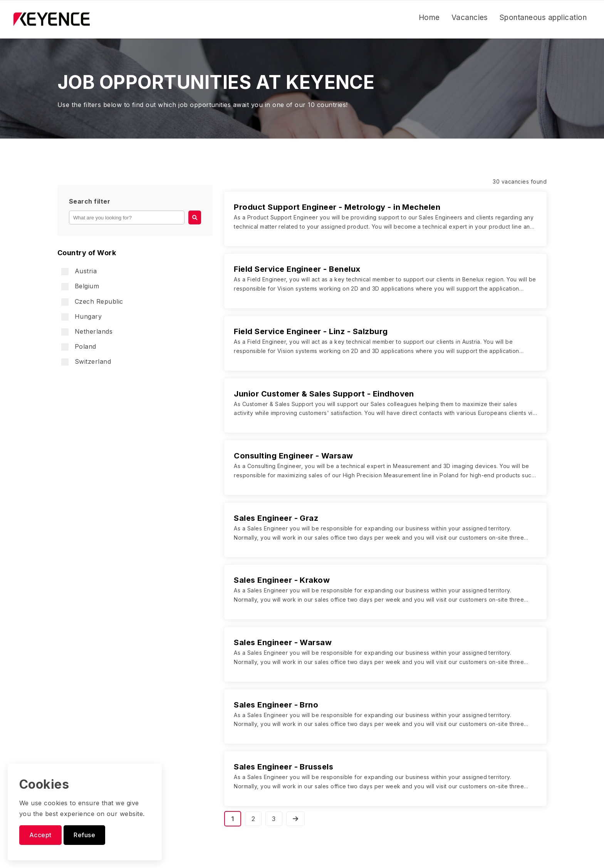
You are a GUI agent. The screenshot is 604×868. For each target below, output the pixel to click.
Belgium (80, 286)
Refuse (84, 835)
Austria (79, 271)
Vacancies (470, 18)
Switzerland (86, 362)
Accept (40, 835)
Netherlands (87, 332)
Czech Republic (92, 302)
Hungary (81, 317)
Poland (79, 347)
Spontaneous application (543, 18)
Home (429, 18)
